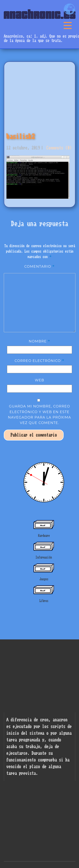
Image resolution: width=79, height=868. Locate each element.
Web (39, 380)
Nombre (40, 341)
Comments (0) (58, 148)
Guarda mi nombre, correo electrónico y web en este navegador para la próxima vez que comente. (39, 414)
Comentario (39, 266)
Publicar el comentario (34, 435)
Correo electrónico (39, 361)
